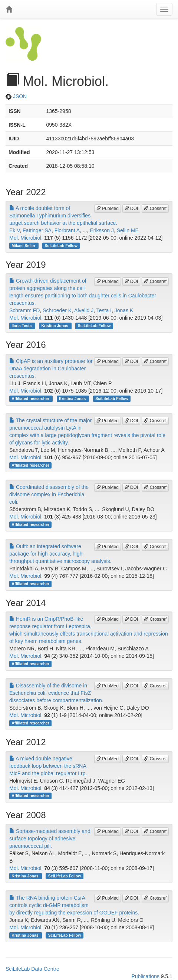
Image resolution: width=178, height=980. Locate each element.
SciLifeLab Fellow (61, 246)
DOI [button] (131, 209)
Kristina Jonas (55, 326)
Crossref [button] (155, 209)
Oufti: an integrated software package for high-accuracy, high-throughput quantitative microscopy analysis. (60, 554)
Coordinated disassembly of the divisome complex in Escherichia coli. (49, 494)
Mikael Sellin (24, 246)
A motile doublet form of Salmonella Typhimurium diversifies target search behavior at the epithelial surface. (63, 216)
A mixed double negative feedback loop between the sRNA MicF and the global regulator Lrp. (48, 766)
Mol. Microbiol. (26, 238)
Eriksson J (102, 230)
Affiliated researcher (31, 399)
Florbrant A (67, 230)
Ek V (14, 230)
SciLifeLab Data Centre (32, 969)
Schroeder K (57, 310)
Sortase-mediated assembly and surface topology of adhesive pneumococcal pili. (50, 839)
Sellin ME (128, 230)
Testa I (104, 310)
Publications (145, 976)
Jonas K (124, 310)
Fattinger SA (37, 230)
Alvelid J (84, 310)
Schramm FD (24, 310)
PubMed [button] (108, 209)
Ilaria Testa (22, 326)
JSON (16, 96)
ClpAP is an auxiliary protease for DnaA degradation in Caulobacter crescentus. (51, 369)
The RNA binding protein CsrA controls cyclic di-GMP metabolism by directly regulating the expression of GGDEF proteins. (74, 905)
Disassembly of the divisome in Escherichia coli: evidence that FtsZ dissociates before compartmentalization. (56, 693)
